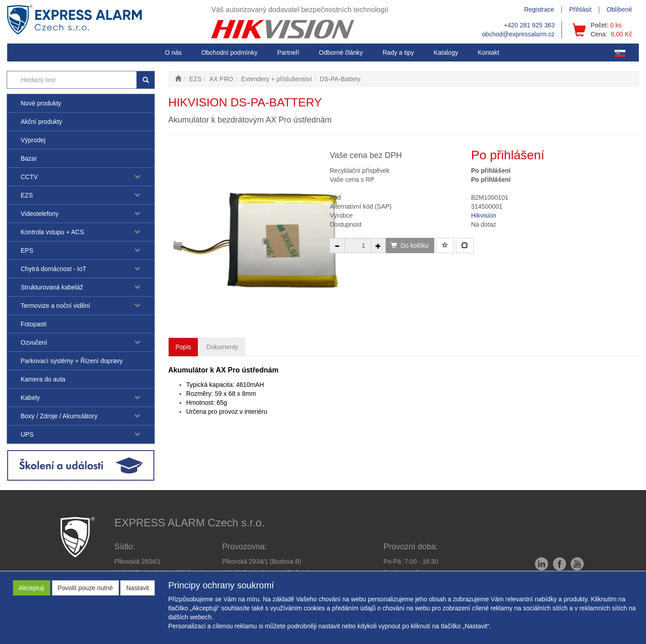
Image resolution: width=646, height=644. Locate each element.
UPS (27, 434)
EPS (27, 250)
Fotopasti (34, 324)
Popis (183, 347)
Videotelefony (40, 214)
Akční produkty (41, 122)
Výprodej (33, 140)
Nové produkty (41, 103)
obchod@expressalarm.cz (518, 34)
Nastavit (137, 588)
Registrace (539, 9)
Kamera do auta (43, 379)
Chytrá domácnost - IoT (53, 269)
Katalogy (446, 53)
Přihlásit (581, 9)
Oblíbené (619, 9)
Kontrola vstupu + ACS (52, 232)
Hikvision (484, 215)
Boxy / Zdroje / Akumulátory (59, 416)
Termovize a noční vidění (55, 306)
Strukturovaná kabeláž (52, 287)
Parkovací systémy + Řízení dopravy (72, 361)
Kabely (30, 398)
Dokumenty (222, 347)
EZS (27, 195)
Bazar (29, 158)
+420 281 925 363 (529, 25)
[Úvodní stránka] (178, 79)
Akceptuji (32, 588)
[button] (398, 53)
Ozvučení (34, 342)
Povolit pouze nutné (85, 588)
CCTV (29, 177)
